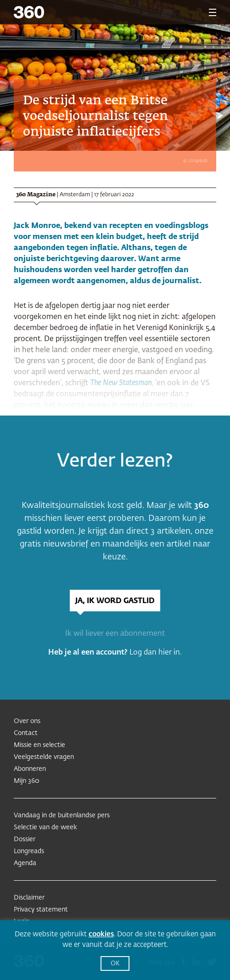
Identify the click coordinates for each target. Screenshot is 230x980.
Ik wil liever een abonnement (115, 634)
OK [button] (115, 964)
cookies (101, 934)
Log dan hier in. (156, 653)
